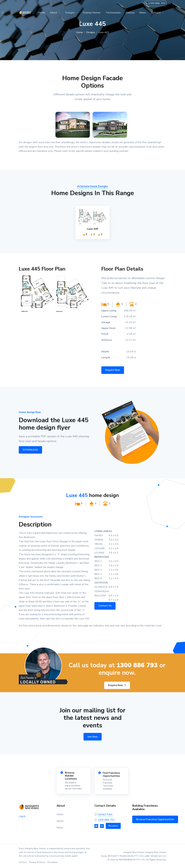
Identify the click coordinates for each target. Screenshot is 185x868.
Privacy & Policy (37, 862)
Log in (22, 816)
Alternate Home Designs (93, 188)
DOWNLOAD (29, 450)
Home (41, 13)
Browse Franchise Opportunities (155, 819)
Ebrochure (113, 826)
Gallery (130, 13)
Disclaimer (53, 862)
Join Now (93, 737)
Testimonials (113, 13)
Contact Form (105, 814)
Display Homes (92, 13)
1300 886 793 (155, 3)
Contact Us (107, 606)
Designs (70, 13)
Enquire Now (113, 372)
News (143, 13)
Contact (156, 13)
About (54, 13)
